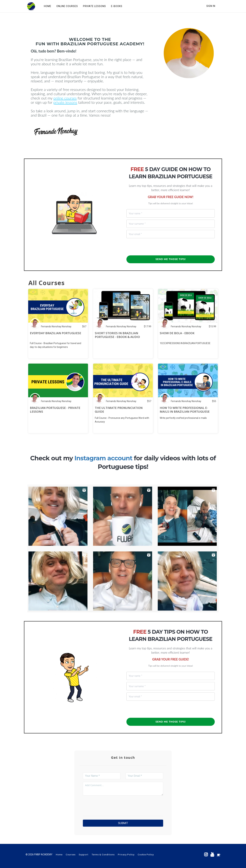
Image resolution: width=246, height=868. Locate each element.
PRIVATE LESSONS (94, 6)
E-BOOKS (116, 6)
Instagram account (103, 458)
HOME (47, 6)
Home (59, 854)
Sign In (211, 6)
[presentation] (152, 247)
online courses (65, 98)
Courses (71, 854)
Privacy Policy (126, 854)
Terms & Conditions (103, 854)
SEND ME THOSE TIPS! (171, 259)
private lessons (65, 102)
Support (84, 854)
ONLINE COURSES (67, 6)
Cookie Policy (146, 854)
